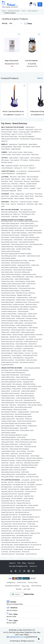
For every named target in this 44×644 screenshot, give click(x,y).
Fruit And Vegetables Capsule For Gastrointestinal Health (32, 61)
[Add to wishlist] (24, 86)
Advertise (22, 609)
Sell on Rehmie (36, 586)
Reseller (19, 589)
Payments (31, 563)
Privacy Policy (33, 582)
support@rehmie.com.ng (17, 637)
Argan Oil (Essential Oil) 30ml (12, 61)
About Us (12, 563)
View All (40, 78)
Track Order (25, 586)
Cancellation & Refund (12, 586)
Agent (22, 621)
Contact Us (33, 566)
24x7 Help (27, 589)
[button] (40, 4)
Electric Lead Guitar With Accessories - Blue (14, 111)
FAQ (19, 563)
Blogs (24, 563)
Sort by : (5, 23)
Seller (22, 615)
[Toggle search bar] (34, 4)
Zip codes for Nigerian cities (18, 566)
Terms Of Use (22, 582)
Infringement (11, 582)
